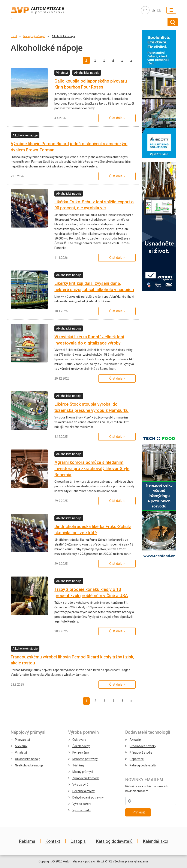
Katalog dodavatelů (143, 765)
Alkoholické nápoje (63, 36)
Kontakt (53, 841)
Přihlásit (139, 812)
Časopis (78, 841)
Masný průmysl (83, 772)
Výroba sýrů (80, 785)
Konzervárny (81, 753)
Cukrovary (79, 740)
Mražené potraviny (85, 759)
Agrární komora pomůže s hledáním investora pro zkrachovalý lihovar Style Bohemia (92, 469)
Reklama (27, 841)
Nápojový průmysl (34, 36)
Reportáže (137, 759)
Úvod (14, 36)
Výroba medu (82, 810)
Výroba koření (82, 804)
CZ (145, 10)
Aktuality (136, 740)
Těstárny (78, 765)
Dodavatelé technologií (148, 732)
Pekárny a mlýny (84, 791)
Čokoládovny (81, 746)
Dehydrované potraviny (88, 797)
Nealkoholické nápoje (29, 765)
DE (159, 10)
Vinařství (21, 753)
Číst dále (116, 118)
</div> (159, 361)
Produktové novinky (143, 746)
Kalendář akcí (156, 841)
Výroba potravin (83, 732)
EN (153, 10)
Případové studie (141, 753)
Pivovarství (22, 740)
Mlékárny (21, 746)
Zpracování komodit (86, 778)
